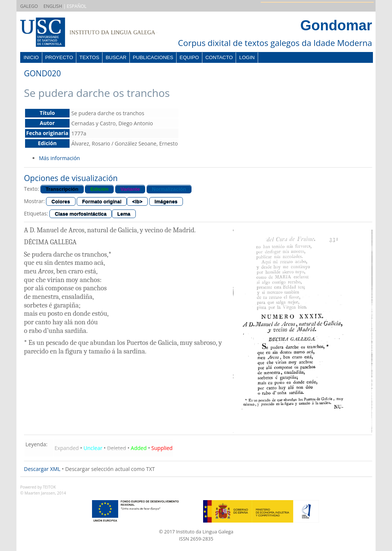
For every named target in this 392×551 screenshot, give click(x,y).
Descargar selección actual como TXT (110, 469)
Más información (59, 158)
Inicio (31, 57)
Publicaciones (153, 57)
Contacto (219, 57)
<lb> (137, 201)
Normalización (169, 189)
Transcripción (62, 189)
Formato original (102, 201)
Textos (89, 57)
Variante (130, 189)
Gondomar (336, 25)
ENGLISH (53, 6)
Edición (99, 189)
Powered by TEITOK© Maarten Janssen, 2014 (43, 490)
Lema (124, 214)
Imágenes (166, 201)
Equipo (189, 57)
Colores (61, 201)
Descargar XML (42, 469)
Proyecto (59, 57)
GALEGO (29, 6)
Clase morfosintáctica (81, 214)
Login (247, 57)
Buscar (116, 57)
